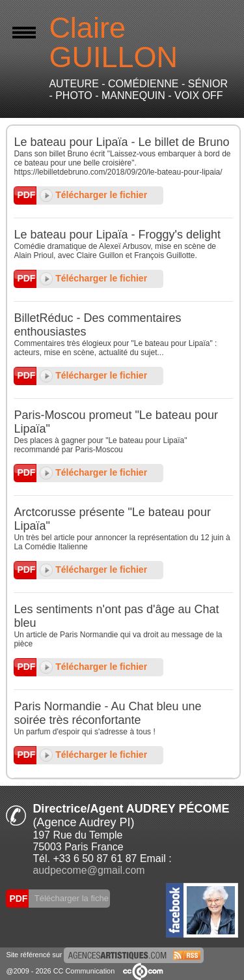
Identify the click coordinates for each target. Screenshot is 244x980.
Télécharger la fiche (70, 898)
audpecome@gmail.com (88, 870)
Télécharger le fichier (93, 195)
